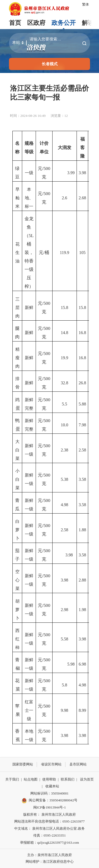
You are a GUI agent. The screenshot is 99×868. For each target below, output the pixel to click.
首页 (15, 23)
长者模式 (50, 64)
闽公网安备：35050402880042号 (50, 801)
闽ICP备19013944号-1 (50, 807)
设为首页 (87, 779)
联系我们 (68, 779)
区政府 (36, 23)
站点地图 (31, 779)
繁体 (86, 4)
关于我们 (12, 779)
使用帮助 (49, 779)
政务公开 (64, 23)
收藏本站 (52, 786)
